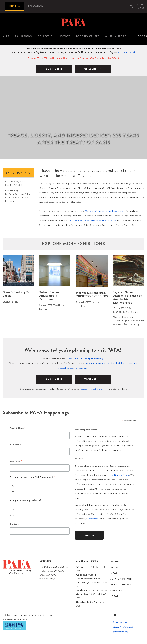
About (115, 561)
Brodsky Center (88, 36)
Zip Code (15, 524)
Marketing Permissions (86, 429)
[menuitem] (15, 6)
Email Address (18, 428)
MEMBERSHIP (93, 69)
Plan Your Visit (127, 52)
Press (114, 566)
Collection (46, 36)
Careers (116, 589)
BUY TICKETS (54, 69)
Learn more (94, 518)
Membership (93, 378)
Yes (13, 485)
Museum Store (116, 36)
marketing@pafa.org (119, 474)
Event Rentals (121, 584)
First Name (16, 444)
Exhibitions (23, 36)
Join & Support (122, 578)
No (13, 491)
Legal (114, 595)
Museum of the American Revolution (105, 211)
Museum (15, 6)
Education (36, 6)
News (114, 572)
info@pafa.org (47, 578)
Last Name (16, 460)
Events (65, 36)
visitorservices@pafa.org (93, 388)
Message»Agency (14, 618)
